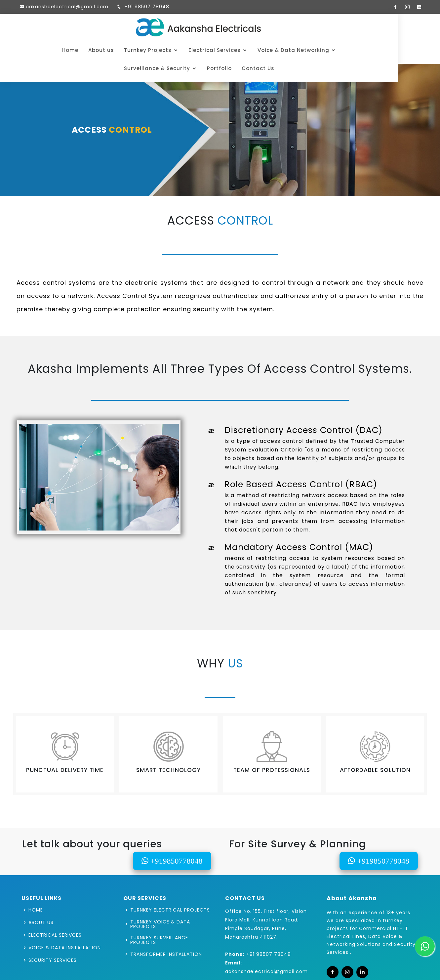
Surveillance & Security (341, 50)
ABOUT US (41, 922)
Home (32, 50)
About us (63, 50)
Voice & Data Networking (255, 50)
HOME (36, 910)
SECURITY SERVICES (53, 960)
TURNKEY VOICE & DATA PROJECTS (160, 924)
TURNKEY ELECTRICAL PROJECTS (170, 910)
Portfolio (403, 50)
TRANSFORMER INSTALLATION (166, 954)
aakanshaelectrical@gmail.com (67, 7)
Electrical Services (177, 50)
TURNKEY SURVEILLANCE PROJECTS (159, 940)
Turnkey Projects (110, 50)
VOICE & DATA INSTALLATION (65, 948)
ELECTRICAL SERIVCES (55, 935)
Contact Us (220, 68)
